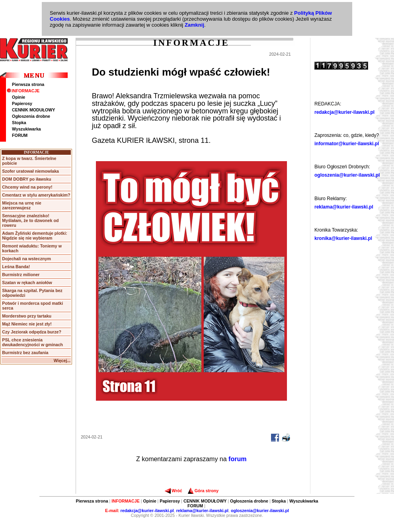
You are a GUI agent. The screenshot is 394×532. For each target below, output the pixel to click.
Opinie (19, 97)
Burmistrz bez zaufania (25, 353)
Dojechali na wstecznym (26, 259)
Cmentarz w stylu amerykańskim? (36, 195)
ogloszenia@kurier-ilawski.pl (347, 175)
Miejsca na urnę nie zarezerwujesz (21, 205)
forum (237, 459)
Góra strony (203, 491)
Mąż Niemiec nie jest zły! (27, 324)
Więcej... (62, 361)
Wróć (173, 491)
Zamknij (194, 25)
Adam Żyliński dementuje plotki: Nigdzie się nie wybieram (34, 236)
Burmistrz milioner (21, 275)
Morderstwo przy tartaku (27, 316)
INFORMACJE (23, 91)
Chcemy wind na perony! (27, 187)
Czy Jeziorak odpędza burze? (32, 332)
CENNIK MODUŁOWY (33, 110)
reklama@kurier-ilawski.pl (344, 207)
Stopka (19, 123)
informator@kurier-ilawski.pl (347, 144)
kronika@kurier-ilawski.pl (343, 238)
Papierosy (22, 103)
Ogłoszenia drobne (31, 116)
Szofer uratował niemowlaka (30, 171)
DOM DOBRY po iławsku (26, 179)
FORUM (20, 135)
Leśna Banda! (16, 267)
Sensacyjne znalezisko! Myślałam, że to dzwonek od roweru (30, 220)
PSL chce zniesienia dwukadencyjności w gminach (32, 342)
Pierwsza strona (28, 84)
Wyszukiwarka (26, 129)
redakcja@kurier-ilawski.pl (344, 112)
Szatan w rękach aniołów (27, 283)
